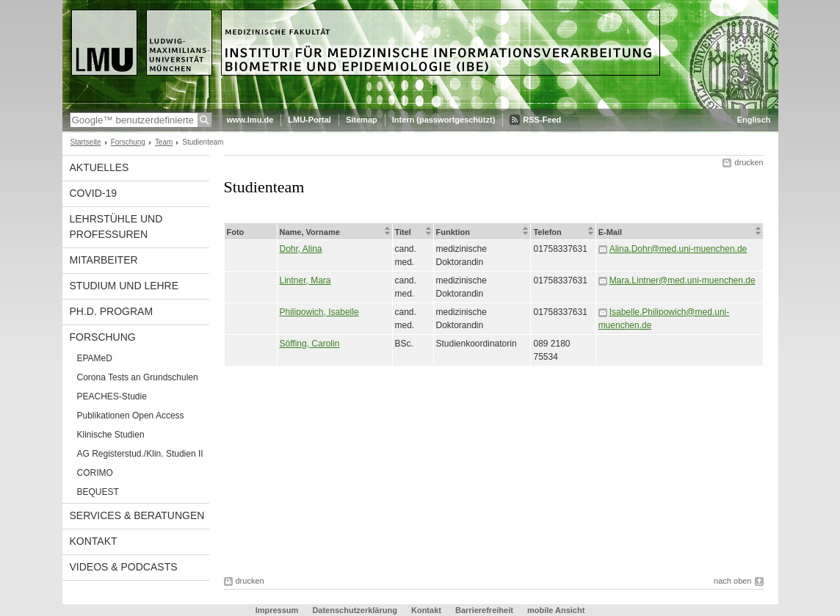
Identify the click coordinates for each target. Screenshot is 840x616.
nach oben (732, 581)
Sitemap (362, 120)
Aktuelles (99, 167)
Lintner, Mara (305, 280)
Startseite (86, 142)
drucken (749, 162)
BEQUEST (98, 492)
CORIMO (95, 473)
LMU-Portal (309, 120)
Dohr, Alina (301, 249)
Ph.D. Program (112, 311)
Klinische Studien (111, 435)
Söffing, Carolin (310, 344)
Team (164, 142)
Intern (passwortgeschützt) (444, 120)
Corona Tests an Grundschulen (138, 377)
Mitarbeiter (104, 260)
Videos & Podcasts (124, 567)
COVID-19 (94, 193)
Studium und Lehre (124, 286)
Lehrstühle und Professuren (116, 227)
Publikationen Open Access (131, 416)
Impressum (277, 610)
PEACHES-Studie (112, 396)
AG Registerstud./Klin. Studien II (140, 454)
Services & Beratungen (137, 515)
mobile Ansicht (556, 610)
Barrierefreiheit (485, 610)
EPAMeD (95, 358)
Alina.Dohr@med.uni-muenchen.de (678, 249)
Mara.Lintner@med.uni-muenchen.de (682, 280)
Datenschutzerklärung (355, 610)
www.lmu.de (250, 120)
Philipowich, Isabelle (319, 312)
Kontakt (94, 541)
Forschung (128, 142)
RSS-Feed (542, 120)
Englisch (754, 120)
